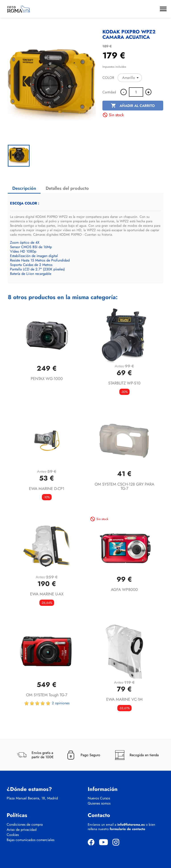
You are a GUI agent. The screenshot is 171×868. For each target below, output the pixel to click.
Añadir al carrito (133, 106)
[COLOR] (130, 78)
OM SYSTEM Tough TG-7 (47, 695)
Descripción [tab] (24, 188)
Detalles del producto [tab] (67, 188)
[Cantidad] (136, 92)
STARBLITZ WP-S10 (124, 383)
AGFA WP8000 (124, 590)
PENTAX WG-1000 (47, 379)
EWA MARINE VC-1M (124, 699)
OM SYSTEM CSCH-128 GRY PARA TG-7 (124, 486)
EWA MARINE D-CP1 (47, 489)
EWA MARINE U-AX (47, 594)
